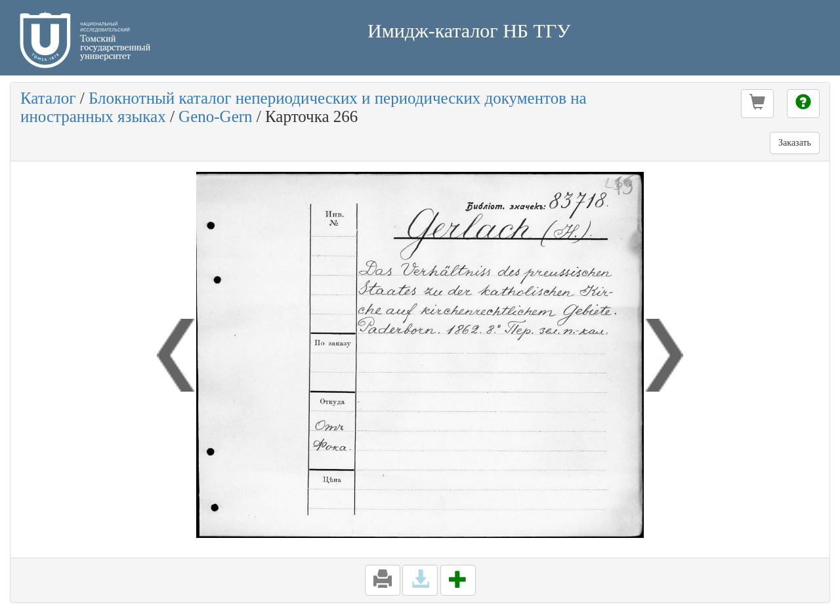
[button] (757, 104)
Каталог (48, 98)
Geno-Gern (215, 116)
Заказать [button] (795, 143)
